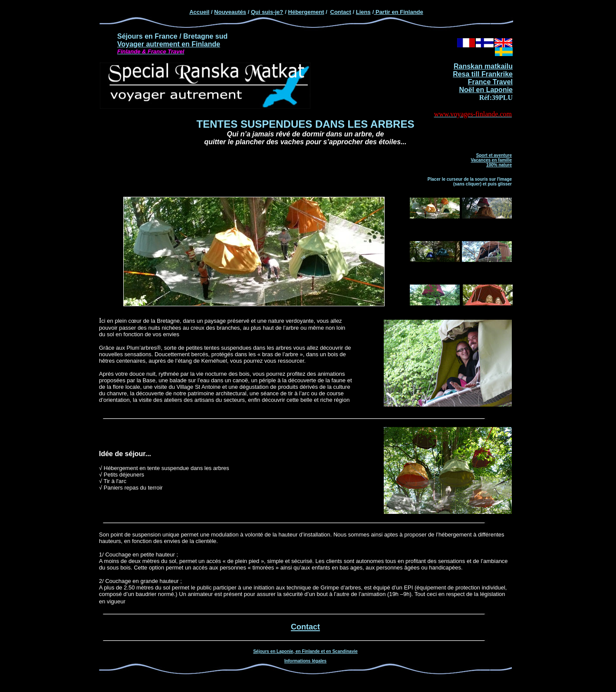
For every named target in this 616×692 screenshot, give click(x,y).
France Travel (490, 82)
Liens (363, 12)
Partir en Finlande (398, 12)
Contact (341, 12)
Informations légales (305, 661)
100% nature (499, 165)
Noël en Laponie (486, 90)
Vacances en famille (491, 160)
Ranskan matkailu (483, 66)
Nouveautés (230, 12)
